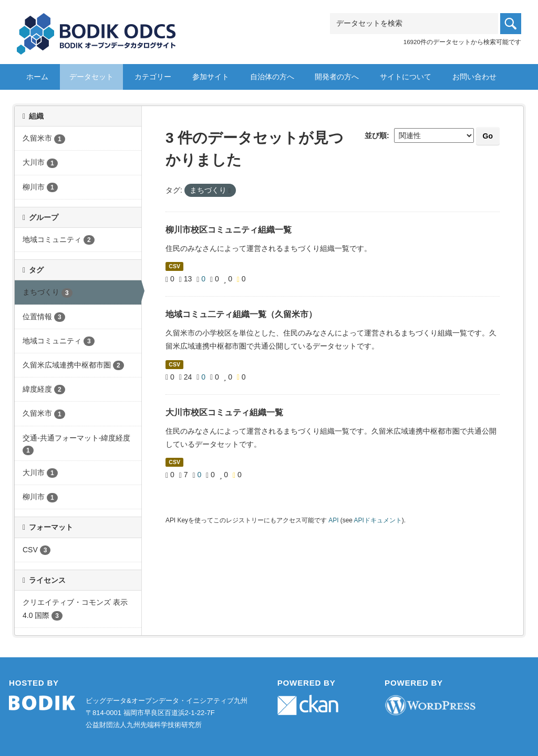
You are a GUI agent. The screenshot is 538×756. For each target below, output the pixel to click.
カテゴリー (153, 77)
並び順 (376, 135)
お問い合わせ (474, 77)
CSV (174, 266)
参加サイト (211, 77)
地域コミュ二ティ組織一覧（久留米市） (241, 314)
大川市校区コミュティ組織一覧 (224, 412)
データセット (91, 77)
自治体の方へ (272, 77)
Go (488, 136)
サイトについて (406, 77)
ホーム (37, 77)
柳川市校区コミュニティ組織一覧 (229, 230)
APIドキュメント (378, 520)
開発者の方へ (337, 77)
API (333, 520)
